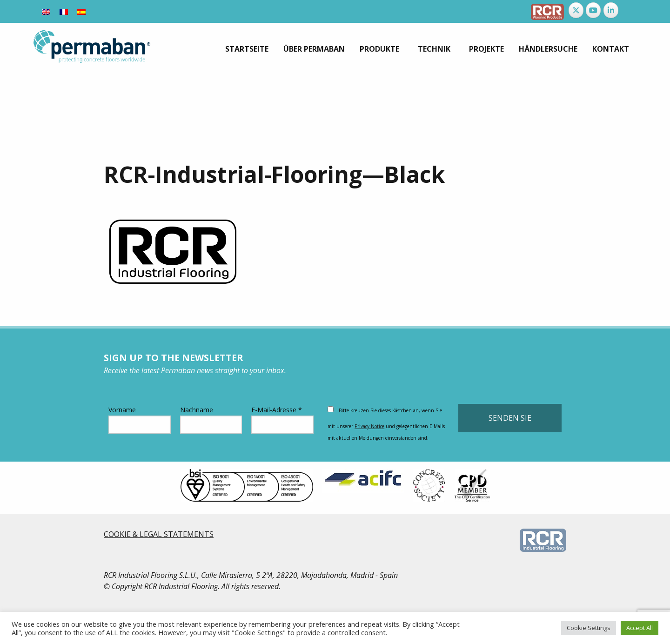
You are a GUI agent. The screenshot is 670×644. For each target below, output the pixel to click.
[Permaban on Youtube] (593, 10)
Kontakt (611, 49)
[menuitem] (247, 49)
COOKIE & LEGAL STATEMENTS (159, 534)
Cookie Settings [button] (589, 628)
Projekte (486, 49)
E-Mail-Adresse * (282, 419)
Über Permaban (314, 49)
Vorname (140, 419)
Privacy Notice (369, 426)
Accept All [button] (640, 628)
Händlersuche (548, 49)
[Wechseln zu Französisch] (64, 11)
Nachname (211, 419)
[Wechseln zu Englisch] (46, 11)
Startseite (247, 49)
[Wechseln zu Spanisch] (81, 11)
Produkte (379, 49)
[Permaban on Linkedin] (611, 10)
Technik (434, 49)
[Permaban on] (628, 10)
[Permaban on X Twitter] (576, 10)
